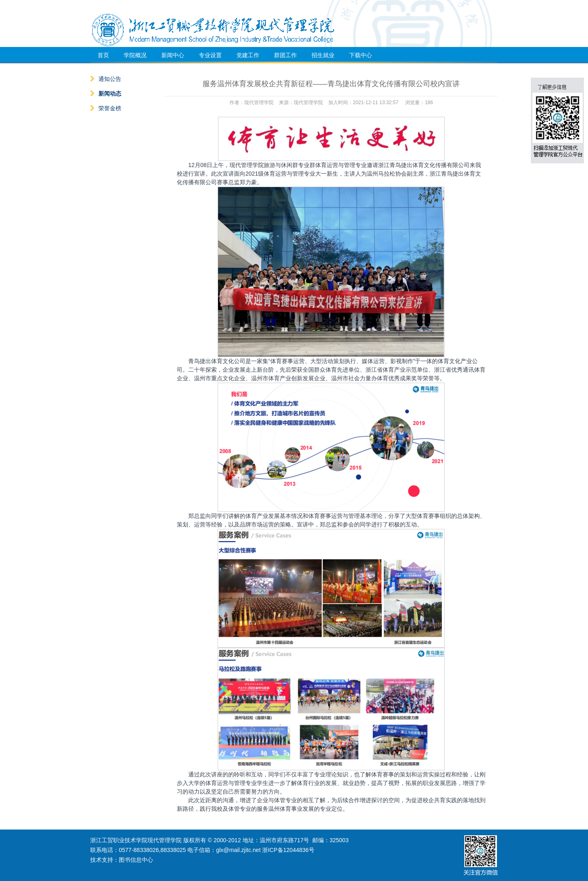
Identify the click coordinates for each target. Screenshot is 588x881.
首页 (103, 55)
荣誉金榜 (106, 108)
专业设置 (210, 55)
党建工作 (248, 55)
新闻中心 (173, 55)
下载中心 (361, 55)
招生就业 (323, 55)
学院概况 (135, 55)
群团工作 (285, 55)
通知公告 (106, 79)
